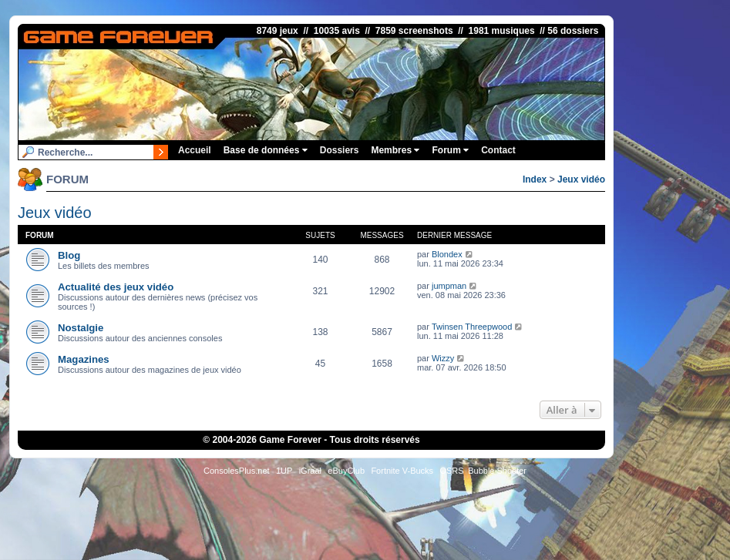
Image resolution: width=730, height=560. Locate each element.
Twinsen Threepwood (472, 327)
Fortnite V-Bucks (402, 471)
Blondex (447, 254)
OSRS (451, 471)
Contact (498, 150)
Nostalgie (81, 328)
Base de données (266, 150)
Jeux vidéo (581, 179)
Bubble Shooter (497, 471)
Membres (395, 150)
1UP (284, 471)
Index (535, 179)
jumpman (449, 286)
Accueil (195, 150)
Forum (450, 150)
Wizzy (443, 358)
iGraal (310, 471)
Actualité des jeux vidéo (116, 287)
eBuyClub (346, 471)
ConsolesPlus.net (237, 471)
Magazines (84, 359)
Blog (69, 255)
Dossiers (340, 150)
